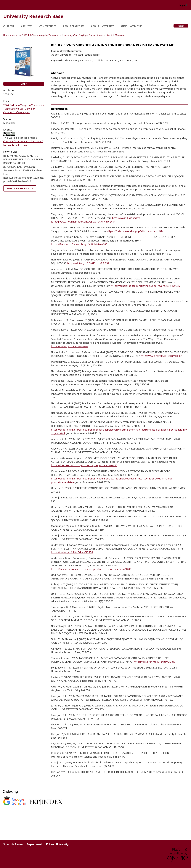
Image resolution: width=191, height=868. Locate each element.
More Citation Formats (19, 188)
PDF (24, 84)
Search (181, 26)
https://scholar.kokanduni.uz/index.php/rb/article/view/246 (145, 286)
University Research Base (33, 16)
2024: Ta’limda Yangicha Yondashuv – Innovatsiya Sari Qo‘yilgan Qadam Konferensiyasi (68, 35)
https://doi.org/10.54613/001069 (70, 346)
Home (6, 35)
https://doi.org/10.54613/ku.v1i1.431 (162, 356)
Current (9, 26)
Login (182, 5)
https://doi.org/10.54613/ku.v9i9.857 (88, 263)
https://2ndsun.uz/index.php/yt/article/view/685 (79, 244)
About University (102, 26)
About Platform (74, 26)
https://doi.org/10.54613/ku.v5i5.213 (155, 662)
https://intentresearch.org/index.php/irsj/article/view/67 (84, 465)
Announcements (131, 26)
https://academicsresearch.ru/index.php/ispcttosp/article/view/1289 (91, 569)
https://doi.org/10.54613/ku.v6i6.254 (72, 552)
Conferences (48, 26)
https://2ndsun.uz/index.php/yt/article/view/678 (134, 231)
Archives (27, 26)
